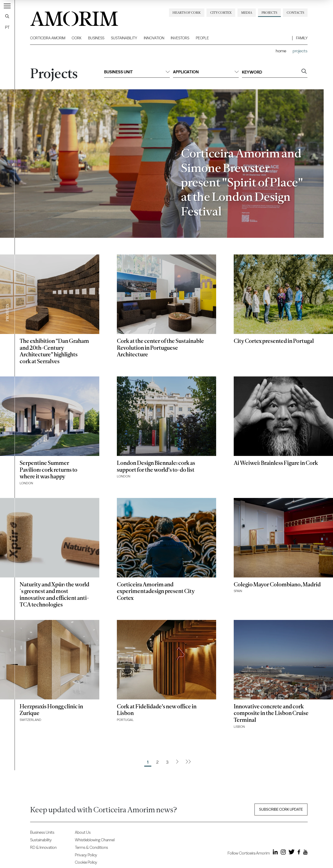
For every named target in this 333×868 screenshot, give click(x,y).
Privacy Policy (86, 855)
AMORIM (67, 17)
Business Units (42, 832)
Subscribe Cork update (281, 809)
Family (302, 38)
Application (206, 72)
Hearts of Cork (187, 13)
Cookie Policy (86, 862)
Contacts (295, 13)
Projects (269, 13)
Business (96, 38)
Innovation (154, 38)
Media (247, 13)
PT (7, 27)
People (202, 38)
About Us (83, 832)
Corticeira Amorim (48, 38)
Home (281, 51)
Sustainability (124, 38)
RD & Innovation (43, 847)
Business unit (137, 72)
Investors (180, 38)
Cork (77, 38)
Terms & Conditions (91, 847)
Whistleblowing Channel (95, 840)
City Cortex (221, 13)
